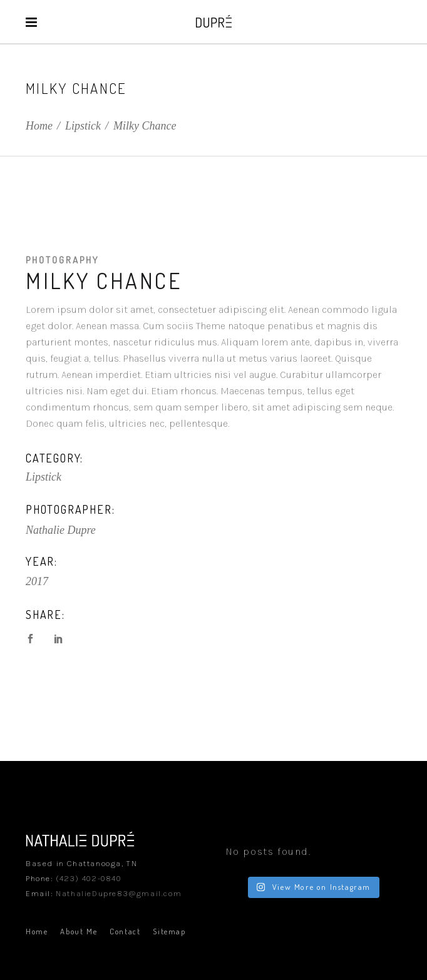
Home (39, 126)
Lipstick (83, 126)
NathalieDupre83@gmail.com (119, 893)
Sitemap (169, 931)
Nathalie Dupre (61, 530)
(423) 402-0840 (88, 878)
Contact (125, 931)
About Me (79, 931)
